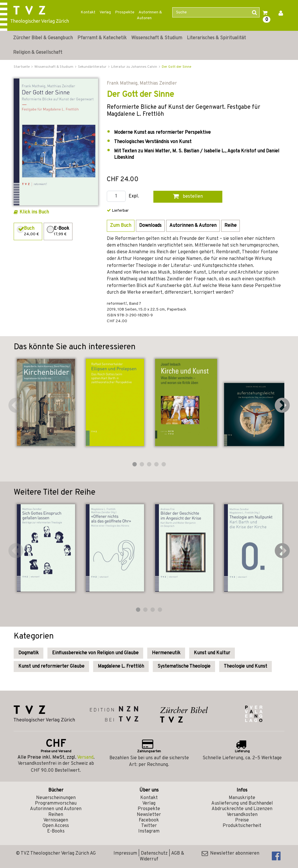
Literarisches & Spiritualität (216, 38)
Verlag (105, 12)
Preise (242, 820)
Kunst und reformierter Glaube (51, 666)
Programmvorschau (56, 803)
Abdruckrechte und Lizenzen (242, 809)
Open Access (56, 826)
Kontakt (88, 12)
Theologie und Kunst (245, 666)
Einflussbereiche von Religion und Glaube (95, 653)
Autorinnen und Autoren (56, 809)
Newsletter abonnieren (230, 853)
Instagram (149, 831)
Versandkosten (242, 815)
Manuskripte (242, 798)
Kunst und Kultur (212, 653)
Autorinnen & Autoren (149, 15)
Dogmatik (29, 653)
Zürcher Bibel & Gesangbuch (43, 38)
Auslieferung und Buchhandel (242, 803)
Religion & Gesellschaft (38, 53)
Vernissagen (56, 820)
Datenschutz (154, 853)
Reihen (56, 815)
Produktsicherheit (242, 826)
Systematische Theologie (184, 666)
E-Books (56, 831)
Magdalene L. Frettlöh (121, 666)
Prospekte (125, 12)
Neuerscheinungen (56, 798)
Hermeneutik (166, 653)
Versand (85, 758)
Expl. (134, 196)
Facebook (149, 820)
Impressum (125, 853)
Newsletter (149, 815)
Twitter (149, 826)
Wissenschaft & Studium (157, 38)
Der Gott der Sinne (177, 67)
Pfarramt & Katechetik (102, 38)
